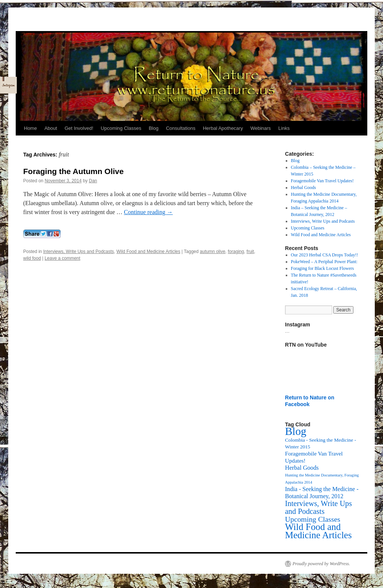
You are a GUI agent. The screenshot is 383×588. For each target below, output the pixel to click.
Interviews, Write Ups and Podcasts (78, 252)
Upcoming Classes (121, 128)
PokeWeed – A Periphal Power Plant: (324, 262)
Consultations (181, 128)
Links (284, 128)
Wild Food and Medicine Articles (148, 252)
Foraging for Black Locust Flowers (323, 268)
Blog (154, 128)
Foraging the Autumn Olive (73, 171)
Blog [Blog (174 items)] (296, 431)
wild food (32, 258)
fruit (250, 252)
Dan (93, 181)
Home (30, 128)
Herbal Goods (304, 188)
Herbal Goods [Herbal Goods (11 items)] (302, 468)
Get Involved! (79, 128)
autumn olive (212, 252)
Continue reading (148, 212)
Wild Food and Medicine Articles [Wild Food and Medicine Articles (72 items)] (318, 531)
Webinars (261, 128)
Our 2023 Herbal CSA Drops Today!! (325, 255)
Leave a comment (62, 258)
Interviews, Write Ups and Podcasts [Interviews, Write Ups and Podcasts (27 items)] (318, 507)
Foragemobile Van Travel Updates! (322, 181)
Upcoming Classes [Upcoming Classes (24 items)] (313, 519)
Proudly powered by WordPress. (321, 564)
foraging (236, 252)
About (51, 128)
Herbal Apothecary (223, 128)
